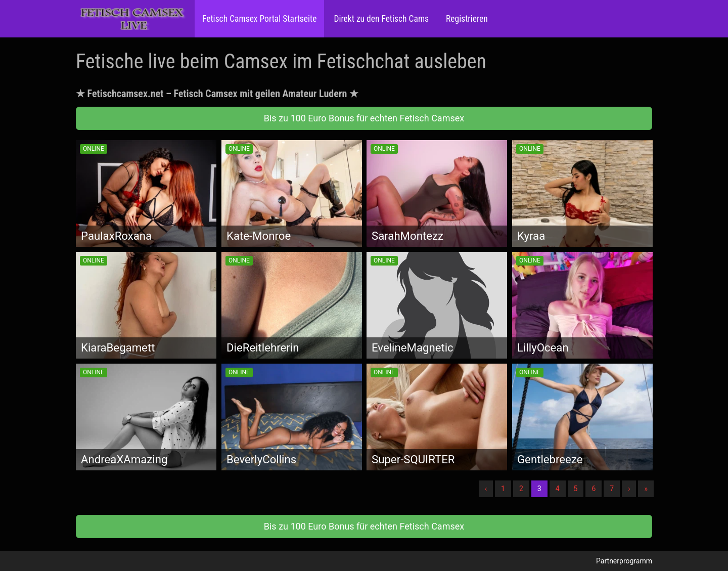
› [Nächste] (629, 489)
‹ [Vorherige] (486, 489)
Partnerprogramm (624, 561)
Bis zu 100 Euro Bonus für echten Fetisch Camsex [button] (364, 118)
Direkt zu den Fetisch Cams (380, 19)
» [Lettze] (646, 489)
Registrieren (466, 19)
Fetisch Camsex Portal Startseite (259, 19)
